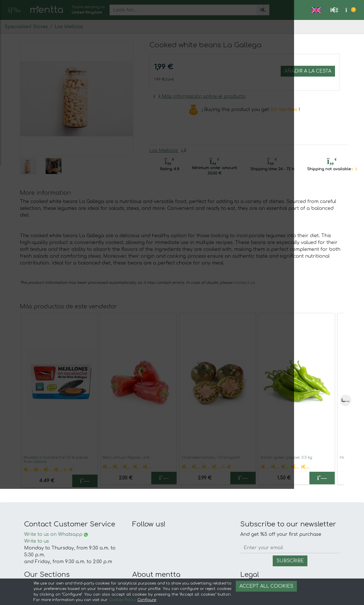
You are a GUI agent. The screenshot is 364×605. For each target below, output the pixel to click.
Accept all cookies (266, 586)
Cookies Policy (122, 600)
